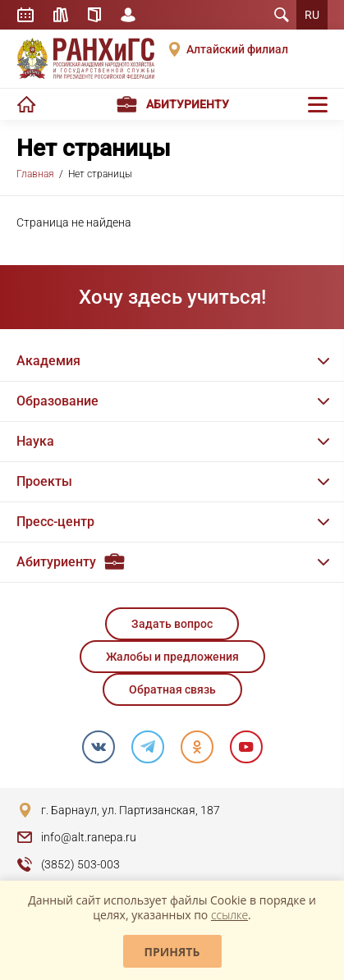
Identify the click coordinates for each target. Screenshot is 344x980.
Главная (35, 174)
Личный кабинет (128, 15)
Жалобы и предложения (172, 657)
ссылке (229, 915)
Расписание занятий (25, 15)
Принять (172, 952)
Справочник (94, 15)
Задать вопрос (172, 624)
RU (312, 15)
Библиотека (61, 15)
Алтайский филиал (237, 49)
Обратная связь (172, 689)
